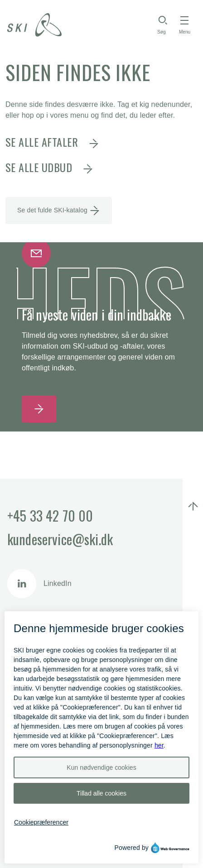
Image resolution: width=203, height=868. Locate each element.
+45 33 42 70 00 (50, 516)
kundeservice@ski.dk (60, 539)
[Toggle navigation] (185, 25)
